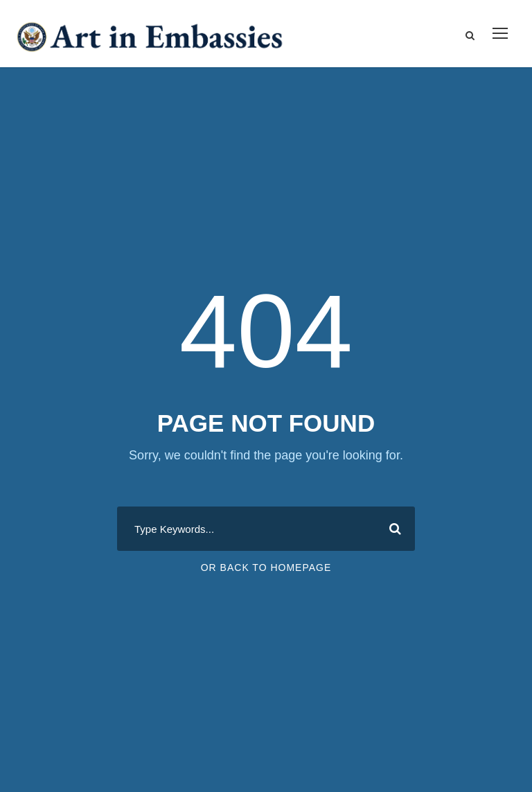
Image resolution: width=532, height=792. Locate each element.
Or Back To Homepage (266, 567)
